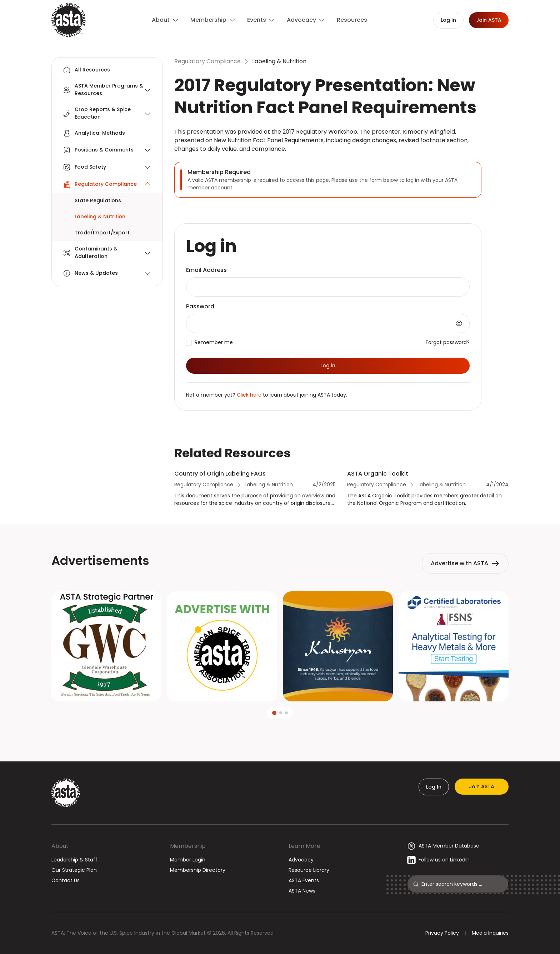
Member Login (188, 860)
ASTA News (302, 891)
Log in (328, 366)
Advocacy (301, 860)
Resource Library (309, 870)
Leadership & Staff (74, 860)
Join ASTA (482, 786)
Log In (434, 787)
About (60, 846)
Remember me (214, 342)
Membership (188, 846)
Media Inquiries (490, 933)
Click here (249, 395)
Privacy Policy (442, 933)
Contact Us (66, 880)
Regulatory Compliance (207, 61)
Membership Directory (198, 870)
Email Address (206, 270)
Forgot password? (448, 342)
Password (200, 306)
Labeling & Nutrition (279, 61)
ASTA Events (304, 880)
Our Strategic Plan (74, 870)
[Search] (462, 884)
